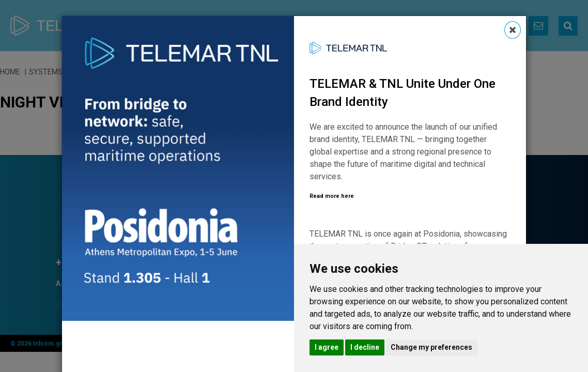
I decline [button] (365, 347)
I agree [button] (327, 347)
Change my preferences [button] (431, 347)
